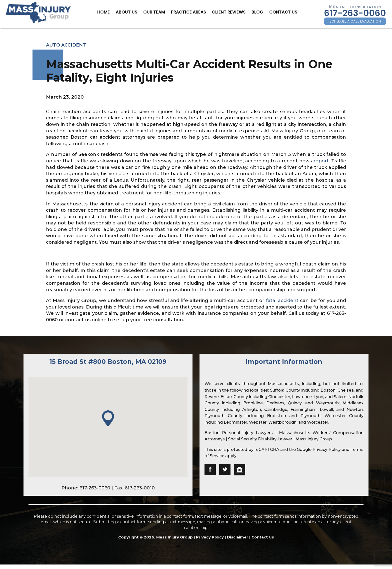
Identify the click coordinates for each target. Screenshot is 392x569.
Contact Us (277, 12)
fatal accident (282, 301)
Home (110, 12)
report (321, 161)
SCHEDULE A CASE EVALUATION (355, 21)
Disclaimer (238, 537)
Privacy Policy (326, 450)
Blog (253, 12)
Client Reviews (226, 12)
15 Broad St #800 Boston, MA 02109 (108, 362)
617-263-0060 (355, 13)
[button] (108, 419)
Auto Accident (66, 45)
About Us (131, 12)
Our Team (157, 12)
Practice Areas (189, 12)
